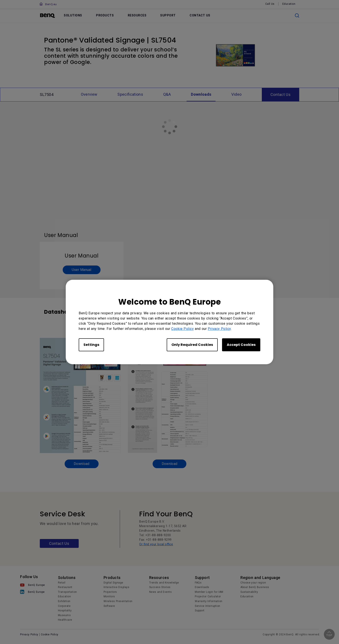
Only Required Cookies (192, 345)
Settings (91, 345)
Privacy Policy (219, 329)
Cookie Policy (182, 329)
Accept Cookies (241, 345)
